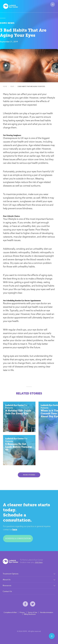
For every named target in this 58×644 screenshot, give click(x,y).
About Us (7, 580)
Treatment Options (11, 574)
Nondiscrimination (47, 612)
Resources (7, 586)
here (15, 529)
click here (39, 562)
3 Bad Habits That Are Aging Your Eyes (31, 87)
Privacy (22, 612)
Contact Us (7, 591)
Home (5, 87)
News (12, 87)
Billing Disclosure (30, 614)
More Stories (29, 475)
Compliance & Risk (10, 612)
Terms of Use (32, 612)
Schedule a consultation (18, 539)
